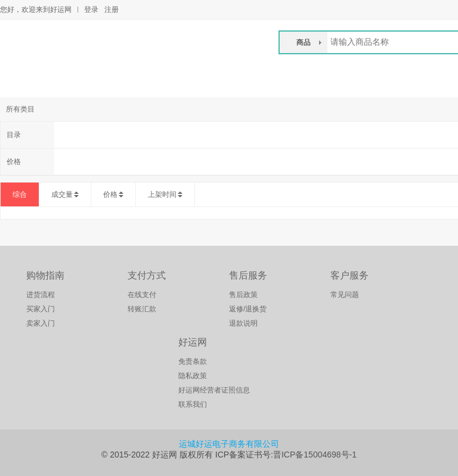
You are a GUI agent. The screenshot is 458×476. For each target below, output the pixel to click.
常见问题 (345, 295)
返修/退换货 (248, 309)
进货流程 (41, 295)
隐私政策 (193, 376)
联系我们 (193, 404)
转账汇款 (142, 309)
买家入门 (41, 309)
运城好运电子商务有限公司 (229, 444)
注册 (112, 10)
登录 (91, 10)
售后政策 (243, 295)
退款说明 (243, 323)
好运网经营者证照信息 (214, 390)
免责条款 (193, 361)
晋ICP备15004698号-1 (315, 455)
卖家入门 (41, 323)
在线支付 (142, 295)
